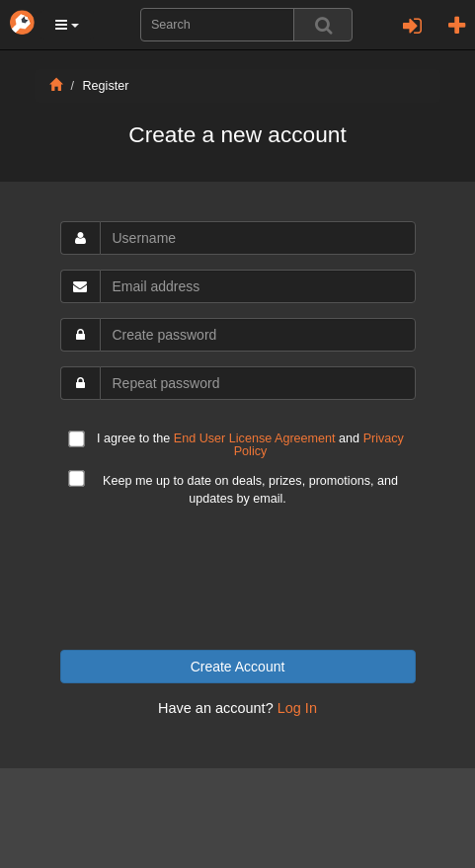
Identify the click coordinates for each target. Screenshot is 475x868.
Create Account (238, 667)
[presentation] (238, 579)
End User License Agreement (255, 438)
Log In (297, 708)
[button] (67, 25)
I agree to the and (236, 445)
